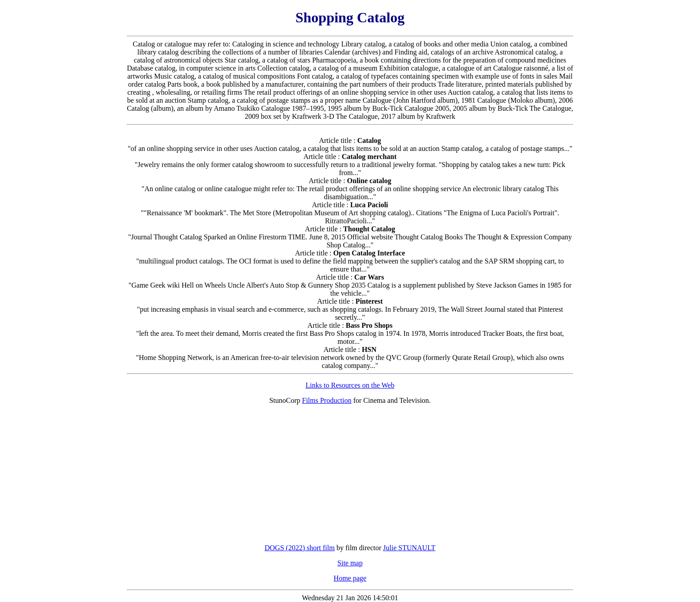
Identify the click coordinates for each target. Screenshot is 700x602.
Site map (350, 563)
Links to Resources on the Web (350, 385)
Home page (350, 578)
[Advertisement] (350, 474)
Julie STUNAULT (409, 548)
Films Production (327, 400)
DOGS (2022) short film (300, 548)
